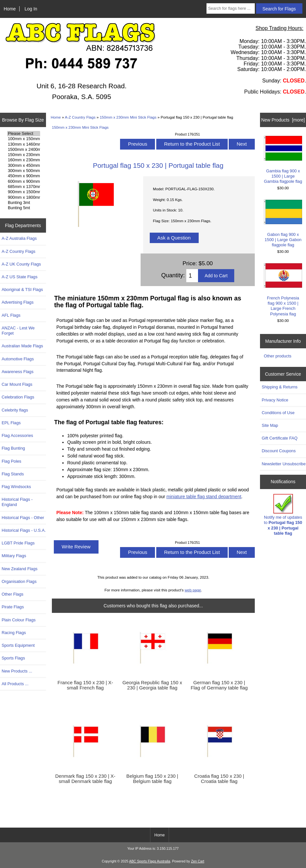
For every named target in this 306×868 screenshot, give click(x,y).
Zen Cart (198, 861)
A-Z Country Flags (80, 117)
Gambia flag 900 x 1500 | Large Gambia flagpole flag (283, 160)
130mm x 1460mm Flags (24, 144)
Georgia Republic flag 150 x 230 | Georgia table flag (152, 685)
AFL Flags (11, 315)
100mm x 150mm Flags (24, 139)
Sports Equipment (18, 645)
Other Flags (13, 594)
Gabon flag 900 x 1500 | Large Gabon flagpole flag (283, 224)
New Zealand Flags (20, 569)
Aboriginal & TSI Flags (22, 289)
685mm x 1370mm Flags (24, 187)
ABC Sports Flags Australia (150, 861)
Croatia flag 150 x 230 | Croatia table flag (219, 779)
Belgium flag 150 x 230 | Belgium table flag (152, 779)
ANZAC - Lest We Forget (18, 331)
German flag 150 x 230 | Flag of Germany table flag (219, 685)
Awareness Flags (18, 372)
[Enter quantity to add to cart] (192, 276)
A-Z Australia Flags (19, 238)
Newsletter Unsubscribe (284, 464)
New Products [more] (283, 120)
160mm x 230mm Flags (24, 160)
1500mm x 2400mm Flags (24, 150)
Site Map (270, 425)
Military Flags (14, 556)
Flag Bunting (13, 448)
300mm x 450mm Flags (24, 166)
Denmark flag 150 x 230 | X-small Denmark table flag (85, 779)
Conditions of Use (278, 413)
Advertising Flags (18, 302)
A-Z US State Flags (20, 277)
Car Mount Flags (17, 384)
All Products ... (15, 684)
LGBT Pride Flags (18, 543)
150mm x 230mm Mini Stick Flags (128, 117)
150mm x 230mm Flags (24, 155)
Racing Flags (14, 633)
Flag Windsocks (16, 487)
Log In (31, 9)
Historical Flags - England (17, 502)
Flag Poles (11, 461)
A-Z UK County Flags (21, 264)
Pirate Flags (13, 607)
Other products (278, 356)
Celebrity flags (15, 410)
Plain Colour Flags (19, 620)
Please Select (24, 134)
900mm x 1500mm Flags (24, 192)
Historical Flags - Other (23, 518)
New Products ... (17, 671)
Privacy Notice (275, 400)
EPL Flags (11, 423)
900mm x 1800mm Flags (24, 197)
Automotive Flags (18, 359)
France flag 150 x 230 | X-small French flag (85, 685)
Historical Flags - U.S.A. (24, 530)
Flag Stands (13, 474)
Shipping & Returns (280, 387)
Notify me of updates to (283, 515)
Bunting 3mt (24, 203)
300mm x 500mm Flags (24, 171)
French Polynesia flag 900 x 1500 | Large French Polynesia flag (283, 290)
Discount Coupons (279, 451)
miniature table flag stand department (204, 497)
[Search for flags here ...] (231, 8)
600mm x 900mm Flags (24, 181)
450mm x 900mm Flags (24, 176)
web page (193, 590)
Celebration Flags (18, 397)
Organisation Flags (19, 581)
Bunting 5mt (24, 208)
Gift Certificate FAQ (280, 438)
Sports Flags (13, 658)
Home (10, 9)
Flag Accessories (17, 435)
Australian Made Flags (22, 346)
